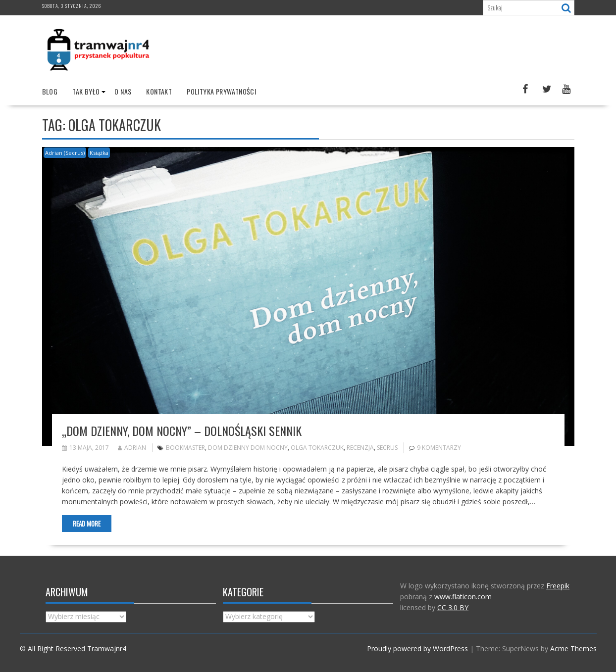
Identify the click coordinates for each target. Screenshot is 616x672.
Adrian (132, 448)
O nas (123, 91)
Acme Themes (573, 648)
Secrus (387, 448)
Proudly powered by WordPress (417, 648)
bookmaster (185, 448)
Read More (87, 524)
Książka (99, 153)
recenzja (360, 448)
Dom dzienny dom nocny (248, 448)
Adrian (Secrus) (65, 153)
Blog (50, 91)
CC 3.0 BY (453, 607)
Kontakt (159, 91)
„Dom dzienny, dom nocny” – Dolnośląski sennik (182, 431)
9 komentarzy (439, 448)
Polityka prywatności (221, 91)
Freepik (558, 586)
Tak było (86, 91)
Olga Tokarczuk (317, 448)
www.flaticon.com (463, 597)
